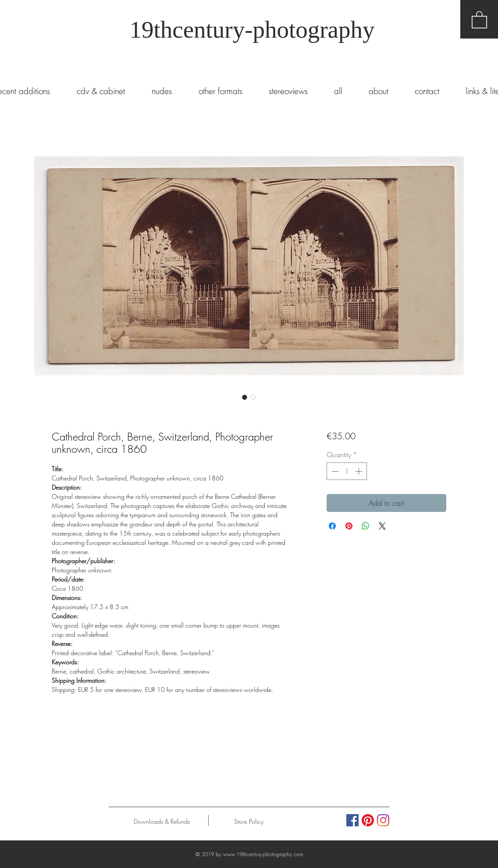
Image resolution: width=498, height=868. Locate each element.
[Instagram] (383, 820)
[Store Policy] (249, 822)
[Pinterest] (368, 820)
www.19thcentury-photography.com (263, 854)
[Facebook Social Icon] (352, 820)
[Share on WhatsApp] (366, 526)
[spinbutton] (347, 471)
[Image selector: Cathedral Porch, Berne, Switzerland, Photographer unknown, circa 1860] (245, 397)
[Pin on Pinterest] (349, 526)
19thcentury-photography (252, 30)
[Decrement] (334, 471)
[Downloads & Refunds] (162, 822)
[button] (479, 19)
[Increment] (359, 471)
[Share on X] (382, 526)
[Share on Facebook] (332, 526)
